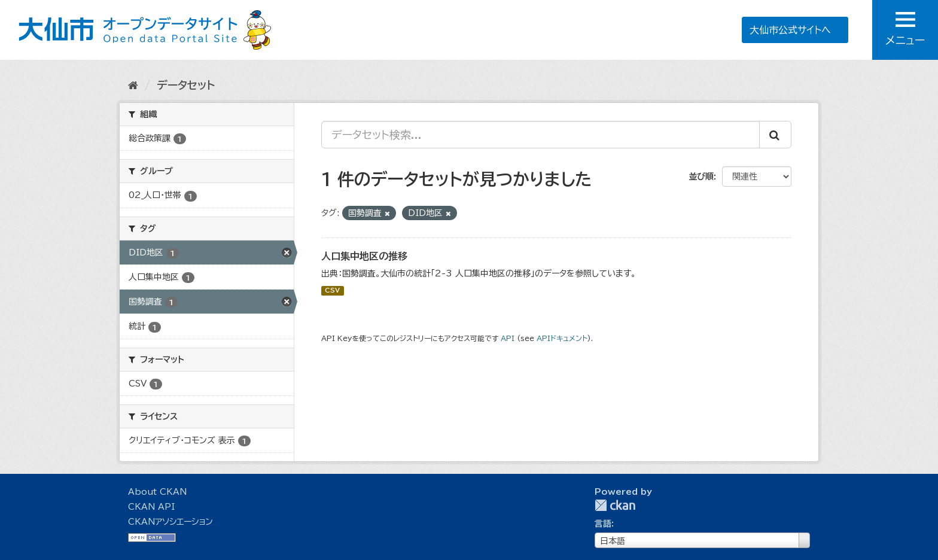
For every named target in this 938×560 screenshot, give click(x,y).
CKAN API (151, 507)
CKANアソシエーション (170, 522)
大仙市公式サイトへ (790, 30)
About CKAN (157, 492)
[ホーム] (133, 85)
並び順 (701, 176)
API (508, 338)
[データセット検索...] (540, 135)
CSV (332, 291)
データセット (186, 85)
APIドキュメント (562, 338)
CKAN (615, 505)
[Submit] (775, 135)
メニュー (905, 29)
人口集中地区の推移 (364, 256)
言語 (603, 524)
